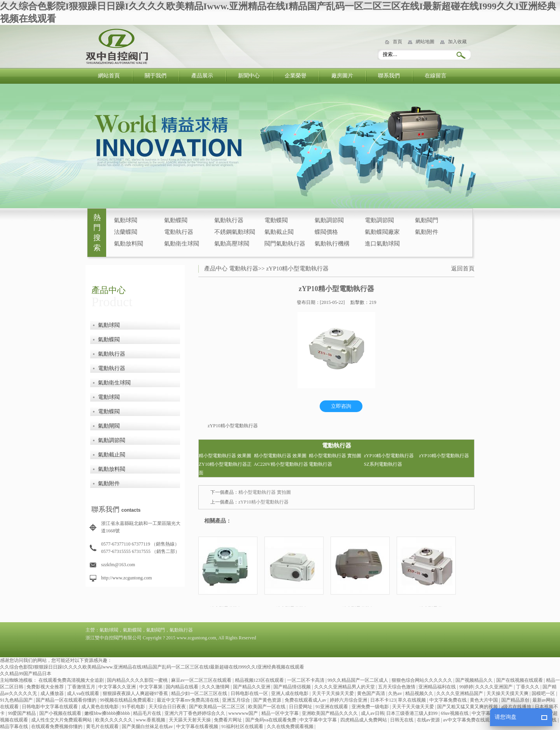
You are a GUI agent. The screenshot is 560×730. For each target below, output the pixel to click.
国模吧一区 (544, 693)
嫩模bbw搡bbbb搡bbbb (108, 713)
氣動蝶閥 (176, 220)
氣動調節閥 (329, 220)
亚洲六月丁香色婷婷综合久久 (195, 713)
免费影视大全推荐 (46, 687)
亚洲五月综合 (237, 700)
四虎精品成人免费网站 (364, 720)
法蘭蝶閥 (126, 232)
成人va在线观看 (84, 693)
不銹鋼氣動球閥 (235, 232)
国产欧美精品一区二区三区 (218, 707)
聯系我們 (389, 76)
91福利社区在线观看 (243, 726)
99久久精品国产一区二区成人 (358, 680)
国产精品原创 (516, 700)
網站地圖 (425, 42)
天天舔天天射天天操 (190, 720)
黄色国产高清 (372, 693)
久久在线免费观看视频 (291, 726)
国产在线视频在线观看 (520, 680)
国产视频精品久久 (475, 680)
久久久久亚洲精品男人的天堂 (345, 687)
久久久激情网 (216, 687)
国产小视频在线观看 (61, 713)
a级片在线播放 (517, 707)
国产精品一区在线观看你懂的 (67, 700)
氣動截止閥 (279, 232)
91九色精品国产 (17, 700)
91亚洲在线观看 (332, 707)
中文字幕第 (151, 687)
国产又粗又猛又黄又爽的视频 (468, 707)
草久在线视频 (412, 700)
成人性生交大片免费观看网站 (62, 720)
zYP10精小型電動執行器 (297, 268)
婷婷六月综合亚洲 (349, 700)
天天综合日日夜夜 (168, 707)
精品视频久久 (420, 693)
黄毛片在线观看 (103, 726)
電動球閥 (109, 397)
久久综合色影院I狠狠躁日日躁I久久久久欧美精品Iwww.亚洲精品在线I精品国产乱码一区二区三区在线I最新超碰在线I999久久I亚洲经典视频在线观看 (152, 667)
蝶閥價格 (326, 232)
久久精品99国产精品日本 (26, 674)
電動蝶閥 (276, 220)
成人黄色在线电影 (101, 707)
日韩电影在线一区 (250, 693)
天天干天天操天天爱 (333, 693)
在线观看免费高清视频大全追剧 (72, 680)
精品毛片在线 (148, 713)
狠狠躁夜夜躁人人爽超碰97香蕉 (136, 693)
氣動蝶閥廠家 (382, 232)
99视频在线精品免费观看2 (127, 700)
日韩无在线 (402, 720)
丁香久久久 (528, 687)
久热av (395, 693)
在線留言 (436, 76)
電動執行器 (179, 232)
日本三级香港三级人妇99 (412, 713)
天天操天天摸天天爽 (508, 693)
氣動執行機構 (332, 244)
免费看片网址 (228, 720)
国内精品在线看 (183, 687)
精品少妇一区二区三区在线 (200, 693)
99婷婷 (466, 687)
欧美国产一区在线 (267, 707)
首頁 (397, 42)
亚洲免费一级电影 (371, 707)
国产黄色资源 (268, 700)
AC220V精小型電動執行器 (281, 464)
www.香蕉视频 (151, 720)
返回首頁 (463, 268)
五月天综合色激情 (397, 687)
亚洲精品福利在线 (438, 687)
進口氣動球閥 (382, 244)
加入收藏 (457, 42)
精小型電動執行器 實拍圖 (335, 456)
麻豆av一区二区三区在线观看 (202, 680)
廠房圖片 (342, 76)
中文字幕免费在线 (449, 700)
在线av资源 (429, 720)
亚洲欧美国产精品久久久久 (330, 713)
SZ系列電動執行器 (383, 464)
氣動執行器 (229, 220)
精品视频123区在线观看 (260, 680)
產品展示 (202, 76)
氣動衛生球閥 (182, 244)
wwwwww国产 (244, 713)
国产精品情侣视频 (293, 687)
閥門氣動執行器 (285, 244)
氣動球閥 (126, 220)
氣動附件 (427, 232)
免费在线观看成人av (306, 700)
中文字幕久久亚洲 (118, 687)
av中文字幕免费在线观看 (469, 720)
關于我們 (156, 76)
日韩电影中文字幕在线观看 (50, 707)
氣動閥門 (427, 220)
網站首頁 (109, 76)
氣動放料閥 (129, 244)
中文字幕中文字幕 (319, 720)
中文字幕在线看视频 (198, 726)
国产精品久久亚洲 (252, 687)
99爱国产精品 (22, 713)
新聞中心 (249, 76)
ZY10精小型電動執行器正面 (225, 469)
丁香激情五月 (82, 687)
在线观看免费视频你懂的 (57, 726)
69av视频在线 (455, 713)
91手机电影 (134, 707)
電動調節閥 (379, 220)
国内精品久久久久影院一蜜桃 (138, 680)
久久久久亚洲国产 (494, 687)
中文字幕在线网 (489, 713)
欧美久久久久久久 (115, 720)
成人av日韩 (372, 713)
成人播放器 (53, 693)
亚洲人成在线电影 (290, 693)
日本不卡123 (383, 700)
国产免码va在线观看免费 (271, 720)
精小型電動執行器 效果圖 (225, 456)
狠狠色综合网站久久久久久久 (423, 680)
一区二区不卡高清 (306, 680)
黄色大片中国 (484, 700)
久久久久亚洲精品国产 (460, 693)
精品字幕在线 (15, 726)
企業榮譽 (296, 76)
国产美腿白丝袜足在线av (148, 726)
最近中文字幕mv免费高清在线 (188, 700)
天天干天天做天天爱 (414, 707)
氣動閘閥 (109, 426)
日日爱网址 (301, 707)
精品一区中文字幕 (281, 713)
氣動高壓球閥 (232, 244)
